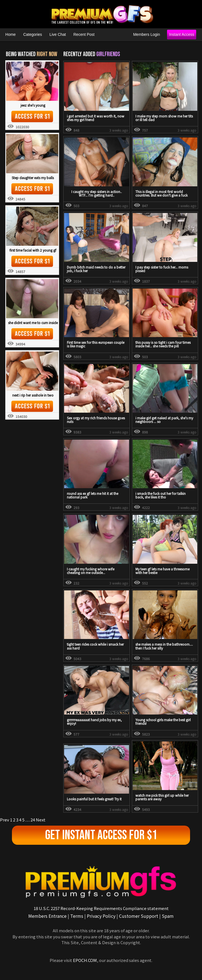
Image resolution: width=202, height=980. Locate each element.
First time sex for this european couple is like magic (96, 344)
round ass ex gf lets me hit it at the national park (93, 495)
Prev (5, 820)
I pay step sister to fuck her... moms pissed (162, 269)
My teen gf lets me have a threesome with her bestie (162, 571)
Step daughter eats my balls (33, 178)
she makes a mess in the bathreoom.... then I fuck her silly (164, 646)
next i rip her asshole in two (33, 395)
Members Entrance (47, 916)
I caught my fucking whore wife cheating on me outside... (91, 571)
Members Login (147, 34)
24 (33, 820)
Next (41, 820)
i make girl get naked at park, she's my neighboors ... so (164, 420)
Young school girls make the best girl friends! (163, 721)
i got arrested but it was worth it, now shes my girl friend (96, 118)
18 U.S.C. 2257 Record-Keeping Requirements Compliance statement (101, 908)
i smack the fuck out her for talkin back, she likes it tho (161, 495)
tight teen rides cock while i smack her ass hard (95, 646)
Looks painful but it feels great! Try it (94, 799)
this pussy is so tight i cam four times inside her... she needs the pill (163, 344)
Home (10, 34)
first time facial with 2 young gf (33, 250)
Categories (33, 34)
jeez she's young (33, 105)
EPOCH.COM (85, 960)
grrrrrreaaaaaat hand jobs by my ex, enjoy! (94, 721)
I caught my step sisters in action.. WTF (97, 193)
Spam (168, 916)
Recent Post (84, 34)
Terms (77, 916)
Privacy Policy (101, 916)
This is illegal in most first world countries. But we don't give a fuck (161, 193)
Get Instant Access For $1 (101, 835)
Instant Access (181, 34)
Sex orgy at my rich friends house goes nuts (96, 420)
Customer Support (139, 916)
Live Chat (58, 34)
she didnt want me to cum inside (33, 323)
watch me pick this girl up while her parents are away (162, 797)
